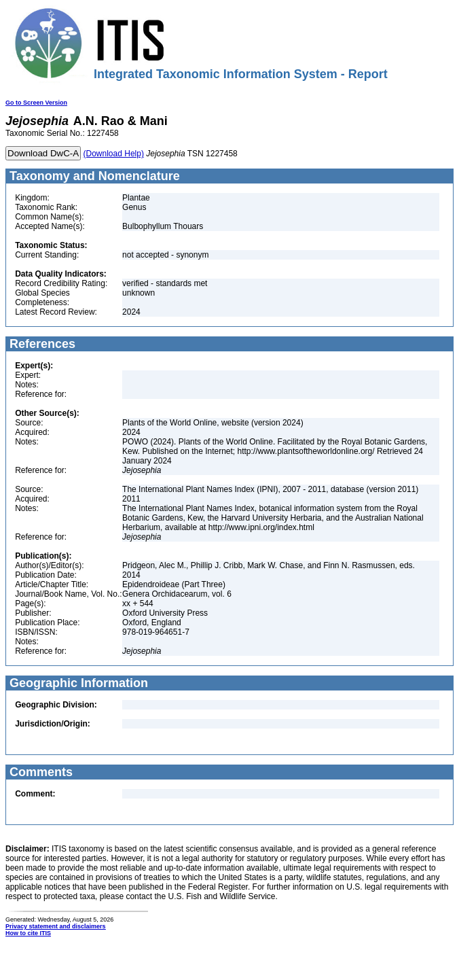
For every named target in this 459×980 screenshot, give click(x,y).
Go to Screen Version (36, 103)
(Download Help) (114, 154)
